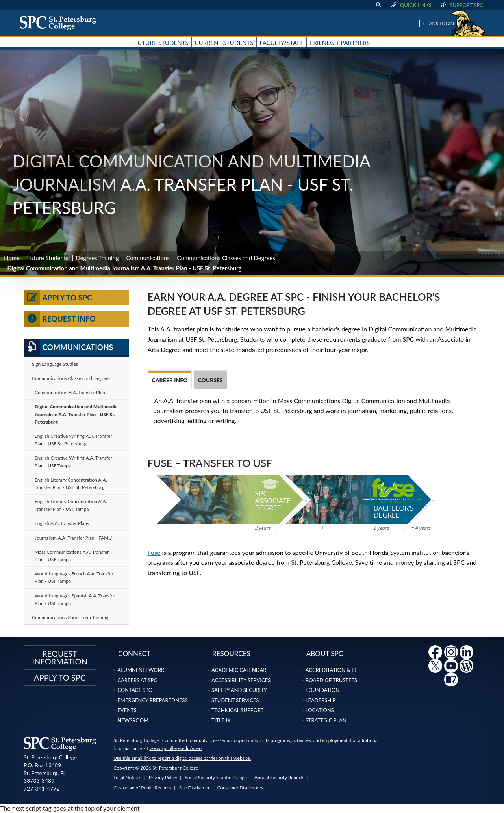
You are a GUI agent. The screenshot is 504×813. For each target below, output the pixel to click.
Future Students (48, 258)
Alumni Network (141, 670)
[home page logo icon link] (61, 23)
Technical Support (237, 710)
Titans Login (438, 23)
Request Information (60, 657)
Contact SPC (134, 690)
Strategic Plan (326, 720)
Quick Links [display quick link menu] (411, 5)
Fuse (154, 552)
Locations (320, 710)
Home (12, 258)
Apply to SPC (58, 298)
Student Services (235, 700)
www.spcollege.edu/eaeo (175, 748)
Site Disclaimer (194, 788)
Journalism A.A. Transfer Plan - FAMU (73, 538)
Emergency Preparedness (152, 700)
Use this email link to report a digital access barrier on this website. (182, 758)
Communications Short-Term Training (70, 617)
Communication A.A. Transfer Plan (70, 392)
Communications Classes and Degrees (226, 258)
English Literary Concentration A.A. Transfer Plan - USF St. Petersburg (71, 484)
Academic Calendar (239, 670)
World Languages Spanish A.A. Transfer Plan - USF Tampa (75, 599)
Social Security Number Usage (216, 777)
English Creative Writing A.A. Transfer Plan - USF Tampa (73, 461)
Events (127, 710)
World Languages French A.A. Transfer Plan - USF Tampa (74, 577)
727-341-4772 (42, 788)
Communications (148, 258)
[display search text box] (378, 5)
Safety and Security (239, 690)
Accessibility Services (241, 680)
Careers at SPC (137, 680)
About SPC (325, 654)
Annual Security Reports (279, 777)
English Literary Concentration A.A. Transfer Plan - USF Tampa (71, 505)
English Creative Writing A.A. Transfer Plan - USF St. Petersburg (73, 440)
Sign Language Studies (55, 364)
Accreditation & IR (331, 670)
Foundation (322, 690)
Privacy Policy (163, 777)
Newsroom (133, 720)
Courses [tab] (210, 380)
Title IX (221, 720)
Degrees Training (97, 258)
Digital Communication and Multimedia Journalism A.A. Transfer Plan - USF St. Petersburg (76, 414)
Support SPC (461, 5)
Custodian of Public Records (142, 788)
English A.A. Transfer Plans (62, 523)
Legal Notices (127, 777)
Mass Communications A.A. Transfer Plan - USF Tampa (72, 556)
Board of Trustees (331, 680)
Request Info (60, 319)
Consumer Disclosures (240, 788)
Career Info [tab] (170, 380)
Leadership (321, 700)
